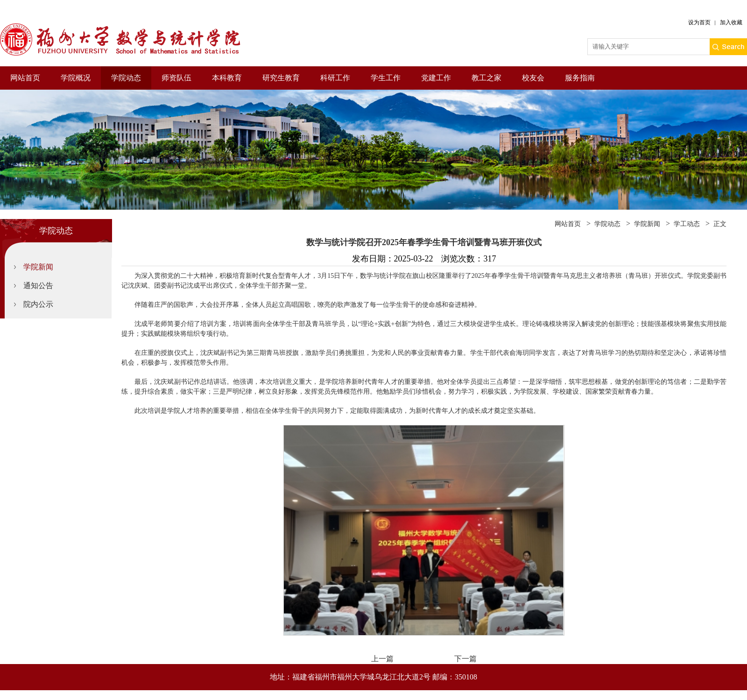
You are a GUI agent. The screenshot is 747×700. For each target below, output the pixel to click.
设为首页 (699, 22)
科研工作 (335, 78)
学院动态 (126, 78)
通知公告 (38, 286)
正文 (720, 224)
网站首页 (25, 78)
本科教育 (227, 78)
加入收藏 (731, 22)
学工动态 (687, 224)
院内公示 (38, 304)
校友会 (533, 78)
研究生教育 (281, 78)
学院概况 (76, 78)
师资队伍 (176, 78)
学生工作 (386, 78)
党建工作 (436, 78)
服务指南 (580, 78)
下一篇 (465, 659)
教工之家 (486, 78)
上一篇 (382, 659)
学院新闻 (38, 267)
